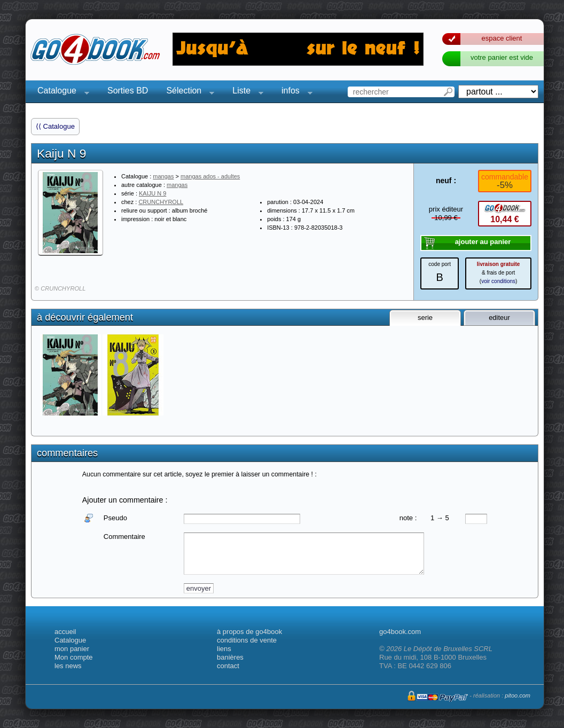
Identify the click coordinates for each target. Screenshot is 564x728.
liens (224, 649)
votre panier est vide (502, 57)
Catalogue (60, 92)
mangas (163, 176)
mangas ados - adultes (210, 176)
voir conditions (498, 281)
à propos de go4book (249, 632)
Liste (245, 92)
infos (294, 92)
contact (228, 666)
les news (68, 666)
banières (230, 657)
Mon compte (74, 657)
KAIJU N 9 (152, 193)
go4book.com (400, 632)
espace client (502, 38)
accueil (65, 632)
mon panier (72, 649)
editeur (499, 318)
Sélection (187, 92)
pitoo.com (518, 695)
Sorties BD (128, 91)
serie (425, 318)
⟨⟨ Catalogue (55, 126)
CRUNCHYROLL (161, 202)
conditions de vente (247, 640)
